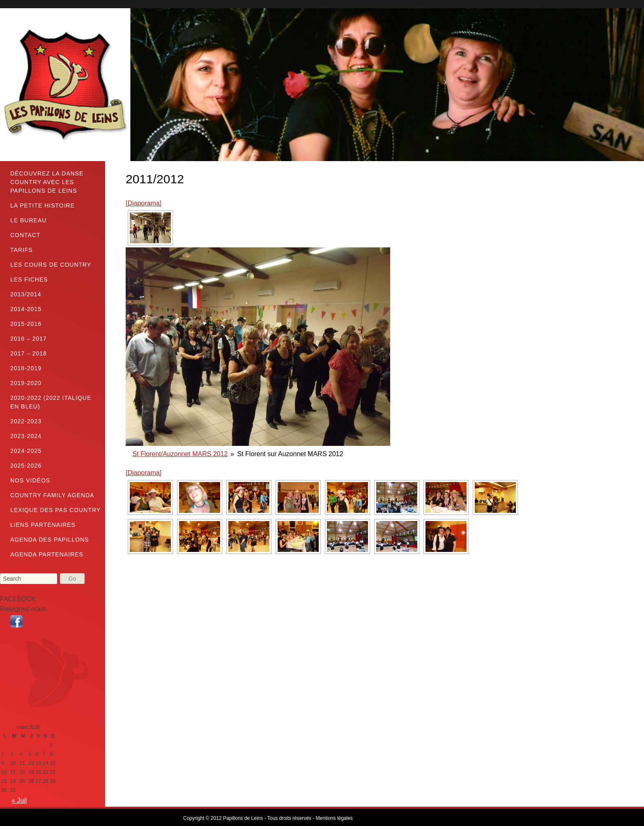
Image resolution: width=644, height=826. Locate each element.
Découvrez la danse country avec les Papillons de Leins (47, 182)
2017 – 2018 (29, 353)
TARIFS (22, 250)
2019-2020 (26, 383)
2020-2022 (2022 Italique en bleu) (51, 402)
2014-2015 (26, 309)
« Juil (19, 800)
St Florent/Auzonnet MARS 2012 (180, 454)
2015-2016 (26, 324)
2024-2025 (26, 451)
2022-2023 (26, 421)
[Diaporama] (144, 203)
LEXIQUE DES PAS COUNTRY (55, 510)
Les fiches (29, 279)
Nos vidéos (30, 480)
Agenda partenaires (47, 554)
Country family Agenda (52, 495)
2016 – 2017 (29, 339)
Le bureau (28, 220)
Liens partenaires (43, 525)
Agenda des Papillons (50, 540)
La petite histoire (43, 205)
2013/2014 (26, 294)
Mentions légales (334, 818)
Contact (25, 235)
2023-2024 (26, 436)
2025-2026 (26, 466)
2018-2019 (26, 368)
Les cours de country (51, 265)
